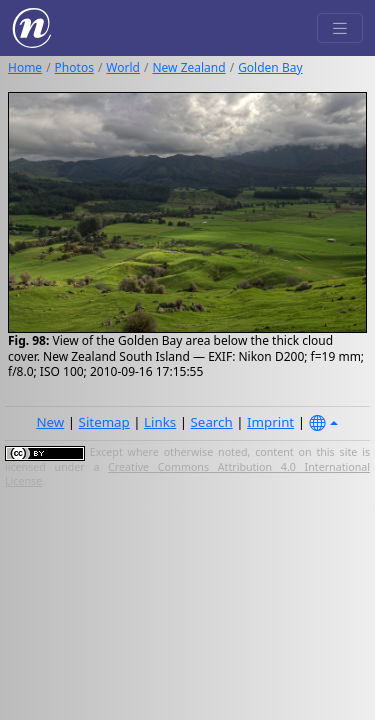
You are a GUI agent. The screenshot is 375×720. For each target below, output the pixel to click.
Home (25, 67)
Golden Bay (270, 67)
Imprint (270, 422)
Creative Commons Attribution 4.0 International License (187, 474)
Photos (74, 67)
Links (160, 422)
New (50, 422)
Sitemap (104, 422)
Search (212, 422)
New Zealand (188, 67)
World (123, 67)
